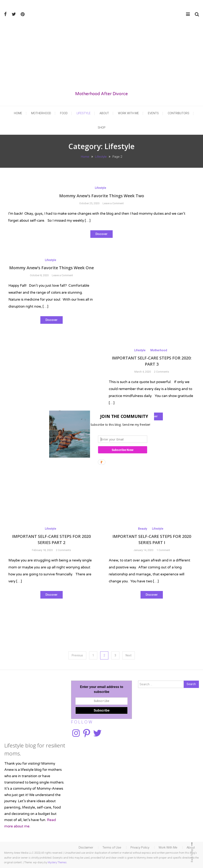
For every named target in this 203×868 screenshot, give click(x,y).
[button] (100, 416)
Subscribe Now (123, 450)
